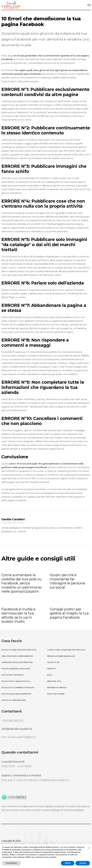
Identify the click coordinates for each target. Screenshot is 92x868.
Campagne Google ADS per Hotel (17, 662)
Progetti (52, 669)
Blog (50, 675)
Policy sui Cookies (56, 694)
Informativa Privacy (57, 688)
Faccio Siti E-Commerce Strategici (18, 688)
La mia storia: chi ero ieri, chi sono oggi (66, 650)
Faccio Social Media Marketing (16, 694)
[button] (89, 848)
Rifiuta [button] (68, 863)
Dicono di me (53, 662)
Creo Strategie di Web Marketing (17, 656)
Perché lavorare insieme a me (61, 656)
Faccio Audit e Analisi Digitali (16, 681)
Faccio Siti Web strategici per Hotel (19, 650)
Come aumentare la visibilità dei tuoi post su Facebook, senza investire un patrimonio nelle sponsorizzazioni (22, 583)
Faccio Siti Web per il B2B (13, 700)
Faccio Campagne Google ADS (16, 669)
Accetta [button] (83, 863)
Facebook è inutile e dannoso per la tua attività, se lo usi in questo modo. (18, 615)
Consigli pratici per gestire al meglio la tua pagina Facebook (69, 613)
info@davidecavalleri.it (17, 729)
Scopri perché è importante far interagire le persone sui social (67, 581)
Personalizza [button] (11, 863)
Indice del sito (54, 681)
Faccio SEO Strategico (12, 675)
